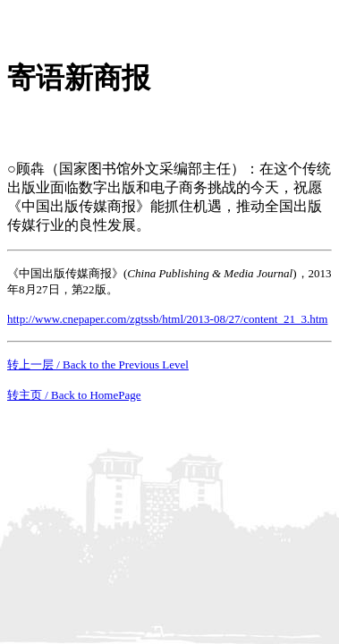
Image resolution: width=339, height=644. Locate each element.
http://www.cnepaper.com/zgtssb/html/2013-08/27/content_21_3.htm (167, 319)
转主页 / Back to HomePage (74, 395)
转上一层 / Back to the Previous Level (98, 364)
